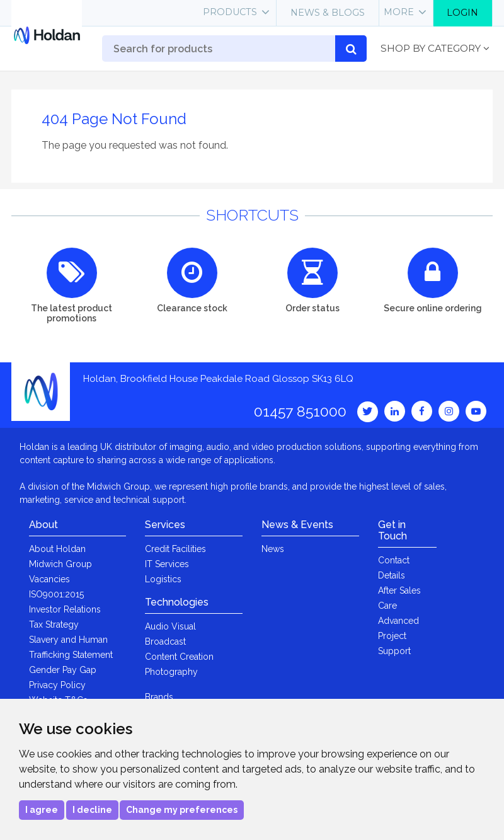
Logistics (163, 579)
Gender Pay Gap (63, 670)
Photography (171, 672)
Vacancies (49, 579)
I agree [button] (42, 810)
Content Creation (179, 657)
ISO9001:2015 (56, 594)
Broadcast (165, 642)
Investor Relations (65, 609)
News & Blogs (328, 13)
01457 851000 (300, 411)
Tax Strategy (54, 624)
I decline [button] (92, 810)
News (273, 549)
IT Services (167, 564)
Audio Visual (170, 626)
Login (462, 13)
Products (230, 12)
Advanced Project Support (398, 636)
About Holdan (57, 549)
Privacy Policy (57, 685)
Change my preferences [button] (182, 810)
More (399, 12)
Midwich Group (60, 564)
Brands (159, 697)
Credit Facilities (175, 549)
